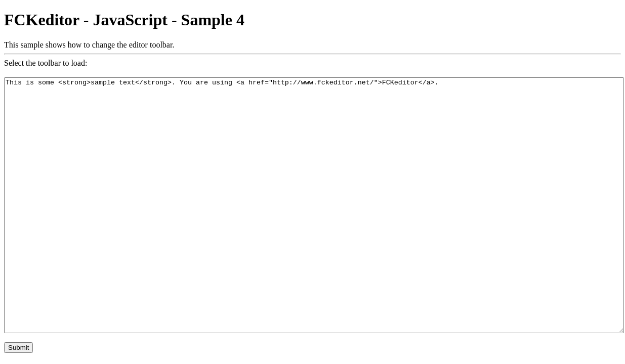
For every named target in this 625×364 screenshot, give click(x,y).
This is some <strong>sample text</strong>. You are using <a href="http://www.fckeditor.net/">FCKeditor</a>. (314, 205)
